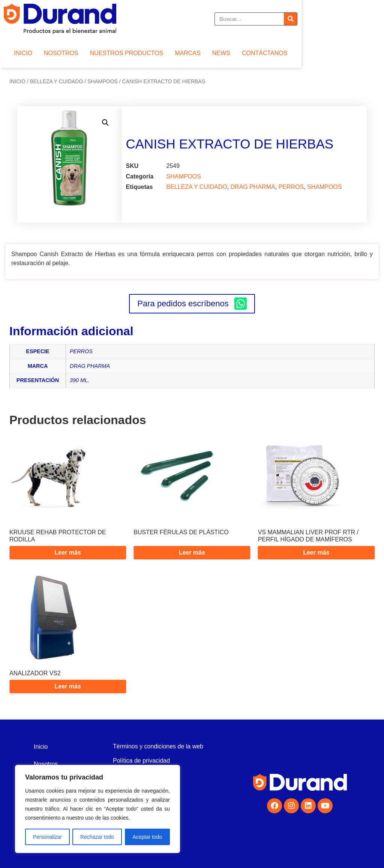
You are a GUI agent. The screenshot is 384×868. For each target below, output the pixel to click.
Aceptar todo (147, 837)
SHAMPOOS (103, 81)
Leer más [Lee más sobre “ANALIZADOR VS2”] (68, 686)
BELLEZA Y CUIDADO (56, 81)
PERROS (291, 187)
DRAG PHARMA (253, 187)
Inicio (17, 81)
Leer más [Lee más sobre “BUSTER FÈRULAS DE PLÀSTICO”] (192, 552)
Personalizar (47, 837)
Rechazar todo (97, 837)
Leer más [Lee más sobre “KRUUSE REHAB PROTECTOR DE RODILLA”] (68, 552)
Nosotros (46, 764)
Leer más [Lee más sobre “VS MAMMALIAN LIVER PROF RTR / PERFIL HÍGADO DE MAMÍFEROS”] (316, 552)
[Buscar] (373, 19)
